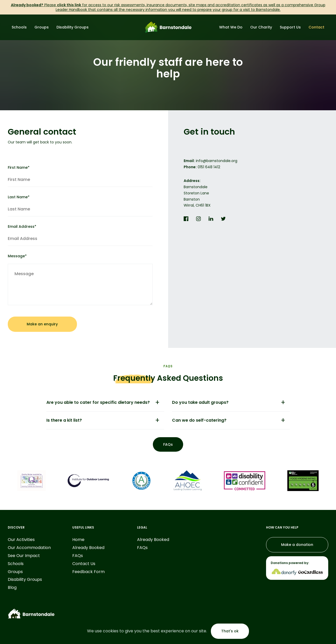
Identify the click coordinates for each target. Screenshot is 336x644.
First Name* (80, 176)
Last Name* (80, 206)
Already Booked (88, 548)
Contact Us (84, 564)
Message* (80, 279)
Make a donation (297, 545)
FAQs (168, 444)
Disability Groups (73, 27)
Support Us (290, 27)
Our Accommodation (29, 548)
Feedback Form (88, 572)
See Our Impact (24, 556)
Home (78, 540)
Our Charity (261, 27)
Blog (12, 588)
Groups (42, 27)
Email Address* (80, 235)
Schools (19, 27)
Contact (316, 27)
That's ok (230, 631)
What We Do (231, 27)
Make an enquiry (42, 324)
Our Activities (21, 540)
